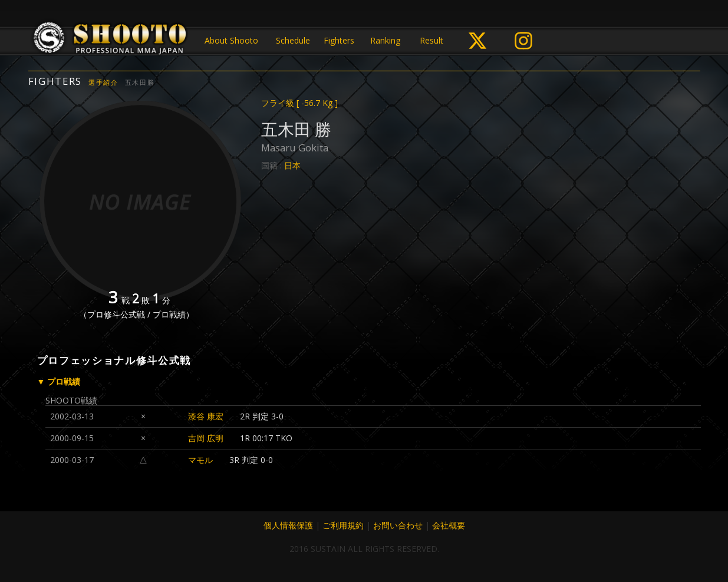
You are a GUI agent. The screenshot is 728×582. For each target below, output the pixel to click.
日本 (292, 165)
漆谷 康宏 (206, 416)
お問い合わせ (398, 525)
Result (431, 40)
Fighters (339, 40)
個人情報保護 (288, 525)
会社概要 (449, 525)
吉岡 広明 (206, 438)
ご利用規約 (343, 525)
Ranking (385, 40)
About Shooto (231, 40)
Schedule (293, 40)
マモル (200, 460)
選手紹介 (103, 82)
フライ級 (299, 103)
